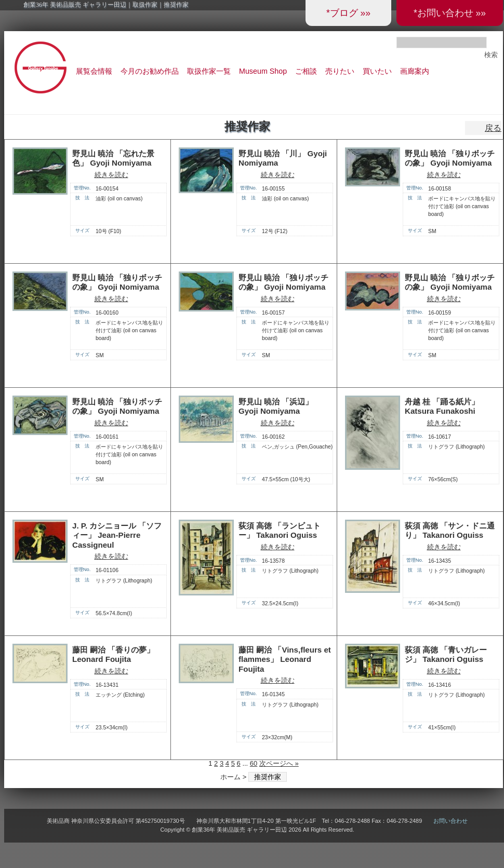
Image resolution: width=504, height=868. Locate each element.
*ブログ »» (348, 13)
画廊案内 (415, 71)
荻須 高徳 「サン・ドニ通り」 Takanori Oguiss (450, 531)
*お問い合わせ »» (450, 13)
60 (254, 763)
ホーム (230, 777)
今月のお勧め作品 (150, 71)
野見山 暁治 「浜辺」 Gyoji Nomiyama (276, 406)
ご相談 (306, 71)
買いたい (377, 71)
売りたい (340, 71)
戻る (493, 128)
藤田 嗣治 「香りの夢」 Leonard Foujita (113, 655)
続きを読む (111, 175)
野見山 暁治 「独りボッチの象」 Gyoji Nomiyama (450, 158)
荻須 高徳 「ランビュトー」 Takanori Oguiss (280, 531)
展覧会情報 (94, 71)
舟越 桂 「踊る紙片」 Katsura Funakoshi (442, 406)
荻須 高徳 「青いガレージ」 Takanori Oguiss (446, 655)
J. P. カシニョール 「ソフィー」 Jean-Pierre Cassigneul (117, 535)
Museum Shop (263, 71)
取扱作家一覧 (209, 71)
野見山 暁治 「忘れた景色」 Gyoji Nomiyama (113, 158)
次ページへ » (279, 763)
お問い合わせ (450, 821)
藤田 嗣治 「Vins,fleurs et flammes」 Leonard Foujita (285, 659)
